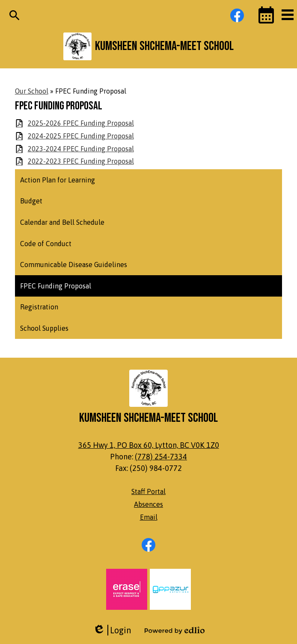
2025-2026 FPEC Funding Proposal (81, 123)
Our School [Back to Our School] (32, 91)
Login (112, 630)
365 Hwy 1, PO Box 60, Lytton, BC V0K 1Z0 (149, 445)
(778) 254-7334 (161, 457)
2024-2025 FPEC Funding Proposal (81, 136)
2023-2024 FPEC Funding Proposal (81, 149)
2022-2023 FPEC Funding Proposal (81, 161)
